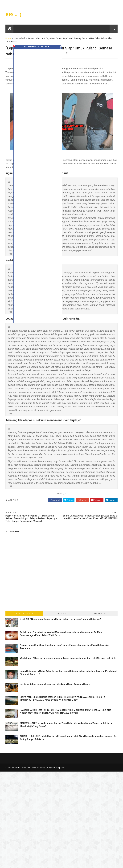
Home (8, 38)
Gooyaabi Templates (55, 768)
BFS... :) (13, 14)
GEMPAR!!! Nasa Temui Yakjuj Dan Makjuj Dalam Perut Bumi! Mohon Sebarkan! (60, 619)
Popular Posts (24, 613)
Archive (61, 613)
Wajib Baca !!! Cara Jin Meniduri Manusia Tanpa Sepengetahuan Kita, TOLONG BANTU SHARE (68, 658)
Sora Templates (23, 768)
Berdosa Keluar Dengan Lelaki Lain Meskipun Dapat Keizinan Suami (55, 684)
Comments (99, 613)
